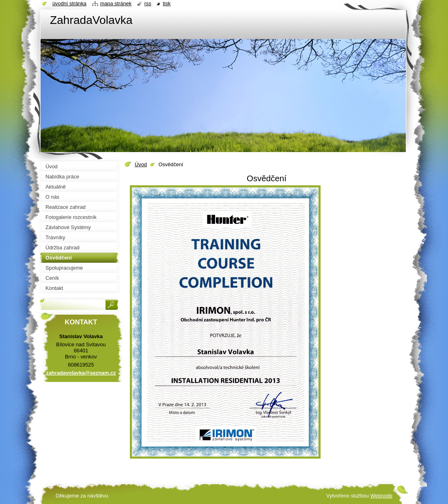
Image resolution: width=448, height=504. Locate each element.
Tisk (167, 3)
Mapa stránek (116, 3)
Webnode (381, 496)
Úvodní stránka (69, 3)
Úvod (141, 164)
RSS (148, 3)
